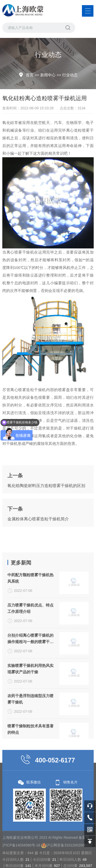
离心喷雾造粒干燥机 (28, 390)
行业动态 (70, 75)
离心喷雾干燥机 (20, 252)
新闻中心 (48, 75)
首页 (30, 75)
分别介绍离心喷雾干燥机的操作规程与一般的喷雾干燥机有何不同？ (30, 672)
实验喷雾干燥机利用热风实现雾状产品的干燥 (30, 702)
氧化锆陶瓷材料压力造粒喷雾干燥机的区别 (46, 496)
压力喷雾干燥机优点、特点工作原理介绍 (30, 641)
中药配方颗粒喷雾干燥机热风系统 (30, 611)
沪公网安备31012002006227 (69, 866)
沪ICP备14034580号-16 (21, 866)
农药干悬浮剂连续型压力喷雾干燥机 (30, 732)
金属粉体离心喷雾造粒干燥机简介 (38, 530)
